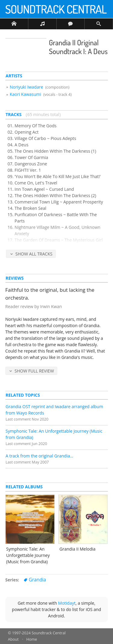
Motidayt (67, 603)
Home (32, 639)
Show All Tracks (34, 254)
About (13, 639)
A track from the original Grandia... (40, 456)
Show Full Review (34, 371)
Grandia (37, 580)
